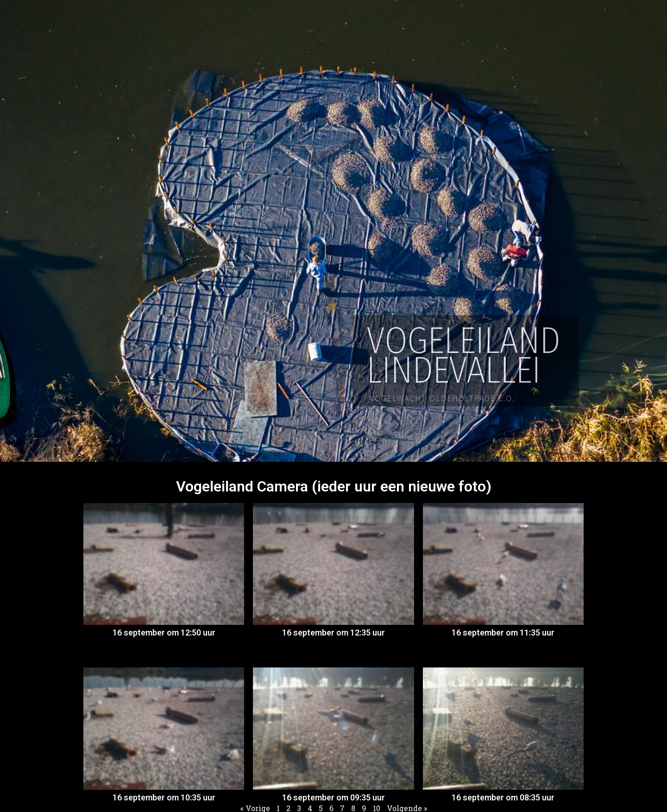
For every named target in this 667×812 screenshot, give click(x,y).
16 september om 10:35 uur (164, 797)
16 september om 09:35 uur (333, 797)
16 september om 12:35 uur (333, 633)
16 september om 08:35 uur (503, 797)
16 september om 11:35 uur (503, 633)
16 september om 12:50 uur (164, 633)
